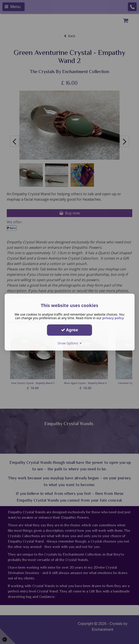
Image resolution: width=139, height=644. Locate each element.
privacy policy (113, 318)
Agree (70, 330)
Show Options (69, 343)
